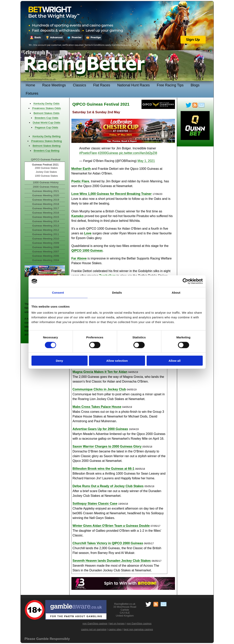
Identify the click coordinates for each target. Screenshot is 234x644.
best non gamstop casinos (138, 629)
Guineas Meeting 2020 (46, 195)
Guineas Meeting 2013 (46, 226)
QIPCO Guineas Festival (46, 159)
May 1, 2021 (146, 161)
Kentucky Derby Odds (46, 104)
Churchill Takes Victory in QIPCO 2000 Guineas (108, 543)
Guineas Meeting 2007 (46, 252)
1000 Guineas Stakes (46, 176)
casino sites (115, 629)
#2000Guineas (108, 153)
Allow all (175, 361)
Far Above (79, 258)
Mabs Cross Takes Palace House (97, 407)
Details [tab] (117, 292)
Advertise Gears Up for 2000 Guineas (100, 429)
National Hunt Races (134, 85)
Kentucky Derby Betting (46, 136)
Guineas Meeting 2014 (46, 221)
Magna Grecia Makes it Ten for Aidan (100, 372)
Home (31, 85)
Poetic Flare (80, 181)
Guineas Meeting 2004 (46, 260)
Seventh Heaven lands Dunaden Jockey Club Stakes (112, 561)
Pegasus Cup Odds (46, 127)
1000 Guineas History (46, 182)
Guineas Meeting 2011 (46, 234)
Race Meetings (54, 85)
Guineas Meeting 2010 (46, 239)
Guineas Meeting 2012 (46, 230)
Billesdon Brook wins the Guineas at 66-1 (104, 469)
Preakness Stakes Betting (46, 141)
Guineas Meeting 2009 (46, 243)
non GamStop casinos (95, 623)
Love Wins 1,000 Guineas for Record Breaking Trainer (112, 194)
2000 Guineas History (46, 187)
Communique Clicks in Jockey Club (99, 389)
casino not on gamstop (94, 629)
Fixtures (32, 93)
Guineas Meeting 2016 (46, 213)
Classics (80, 85)
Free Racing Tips (170, 85)
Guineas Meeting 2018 (46, 204)
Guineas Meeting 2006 (46, 256)
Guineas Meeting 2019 (46, 200)
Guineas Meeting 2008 (46, 247)
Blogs (195, 85)
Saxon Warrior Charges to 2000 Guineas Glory (108, 446)
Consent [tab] (58, 292)
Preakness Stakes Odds (46, 108)
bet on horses (117, 623)
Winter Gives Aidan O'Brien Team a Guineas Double (111, 526)
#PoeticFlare (88, 153)
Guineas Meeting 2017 (46, 208)
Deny (60, 361)
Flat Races (102, 85)
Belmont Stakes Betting (47, 146)
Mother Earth (81, 169)
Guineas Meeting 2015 (46, 217)
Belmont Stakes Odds (47, 113)
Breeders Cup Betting (46, 151)
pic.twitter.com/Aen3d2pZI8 (138, 153)
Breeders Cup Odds (46, 118)
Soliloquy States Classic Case (95, 504)
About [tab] (176, 292)
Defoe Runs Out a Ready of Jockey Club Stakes (108, 486)
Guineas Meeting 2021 (46, 191)
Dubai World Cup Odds (47, 123)
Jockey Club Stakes (46, 172)
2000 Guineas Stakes (46, 168)
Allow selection (117, 361)
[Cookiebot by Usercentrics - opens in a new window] (185, 281)
